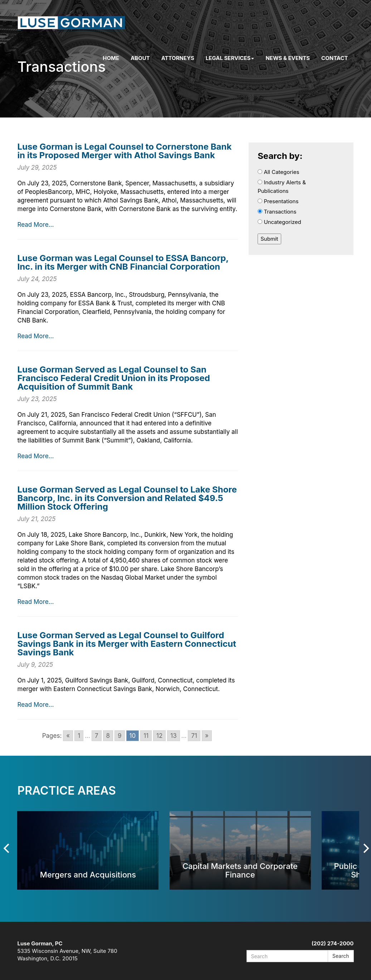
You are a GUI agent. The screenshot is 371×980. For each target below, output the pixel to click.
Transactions (277, 212)
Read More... (36, 225)
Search (341, 956)
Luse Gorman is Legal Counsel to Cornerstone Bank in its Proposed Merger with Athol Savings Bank (125, 151)
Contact (335, 58)
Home (111, 58)
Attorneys (178, 58)
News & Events (288, 58)
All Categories (278, 172)
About (140, 58)
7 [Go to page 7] (97, 736)
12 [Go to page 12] (159, 736)
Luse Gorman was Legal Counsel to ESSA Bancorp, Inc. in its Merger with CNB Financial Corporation (123, 262)
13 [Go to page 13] (173, 736)
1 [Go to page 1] (79, 736)
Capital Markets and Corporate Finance (240, 870)
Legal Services (230, 58)
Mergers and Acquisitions (88, 874)
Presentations (278, 201)
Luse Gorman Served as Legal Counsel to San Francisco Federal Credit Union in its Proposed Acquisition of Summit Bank (114, 378)
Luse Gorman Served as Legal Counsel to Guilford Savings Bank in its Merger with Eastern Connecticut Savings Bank (127, 644)
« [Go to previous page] (68, 736)
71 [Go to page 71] (194, 736)
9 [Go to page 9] (120, 736)
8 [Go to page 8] (108, 736)
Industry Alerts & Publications (282, 187)
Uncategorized (279, 222)
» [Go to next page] (207, 736)
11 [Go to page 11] (146, 736)
